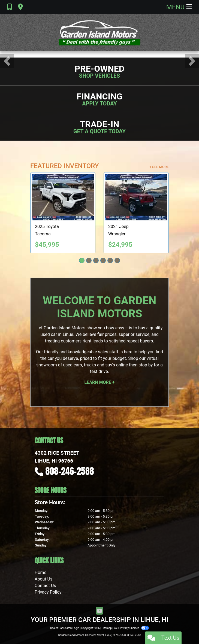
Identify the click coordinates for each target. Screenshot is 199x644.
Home (40, 572)
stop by (146, 365)
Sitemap (107, 628)
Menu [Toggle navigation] (179, 7)
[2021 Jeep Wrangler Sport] (136, 197)
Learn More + (100, 382)
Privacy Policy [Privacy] (48, 592)
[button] (7, 61)
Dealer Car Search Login (65, 628)
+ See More (159, 167)
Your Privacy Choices (131, 628)
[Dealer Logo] (99, 33)
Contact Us (45, 586)
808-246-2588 (70, 471)
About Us (43, 579)
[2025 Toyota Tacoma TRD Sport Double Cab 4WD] (63, 197)
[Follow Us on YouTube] (99, 611)
